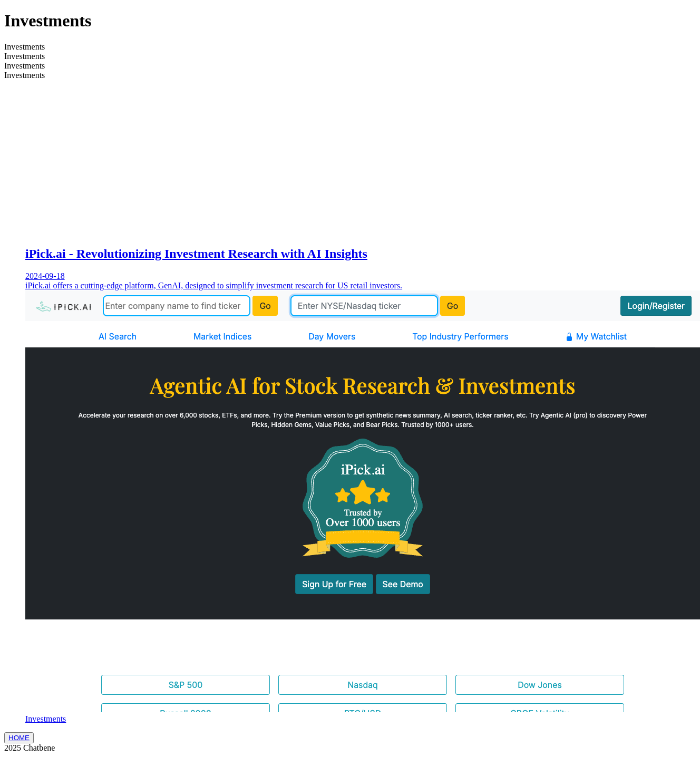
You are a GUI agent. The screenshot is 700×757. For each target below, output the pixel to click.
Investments (46, 719)
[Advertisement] (361, 162)
